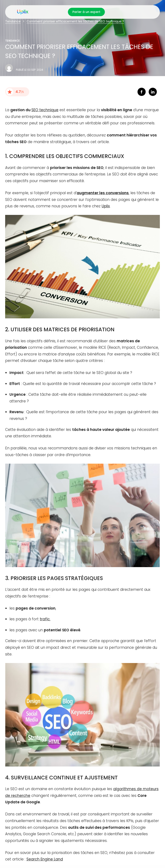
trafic (45, 619)
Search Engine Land (45, 859)
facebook (142, 92)
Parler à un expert (86, 12)
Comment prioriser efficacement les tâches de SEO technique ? (75, 21)
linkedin (153, 92)
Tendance (13, 21)
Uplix (106, 206)
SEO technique (45, 110)
